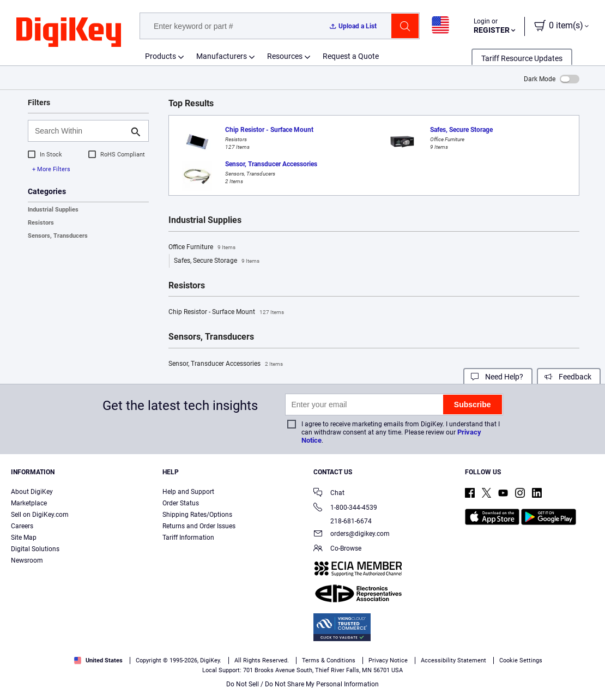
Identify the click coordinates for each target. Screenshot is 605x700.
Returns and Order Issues (199, 526)
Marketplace (29, 503)
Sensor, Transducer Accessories (226, 364)
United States (98, 660)
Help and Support (188, 492)
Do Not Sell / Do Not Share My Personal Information (302, 684)
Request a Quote (351, 56)
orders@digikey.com (352, 535)
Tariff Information (188, 538)
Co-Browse (337, 549)
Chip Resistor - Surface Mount (226, 312)
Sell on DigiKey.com (40, 515)
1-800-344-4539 (345, 508)
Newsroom (27, 560)
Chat (329, 494)
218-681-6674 (343, 521)
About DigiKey (32, 492)
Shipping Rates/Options (197, 515)
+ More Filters (51, 169)
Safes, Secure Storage (217, 261)
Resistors (41, 223)
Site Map (24, 538)
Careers (22, 526)
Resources (285, 56)
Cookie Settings (521, 660)
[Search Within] (80, 131)
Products (161, 56)
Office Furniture (202, 248)
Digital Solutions (35, 549)
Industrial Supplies (53, 210)
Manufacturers (222, 56)
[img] (69, 33)
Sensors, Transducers (58, 236)
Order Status (181, 503)
